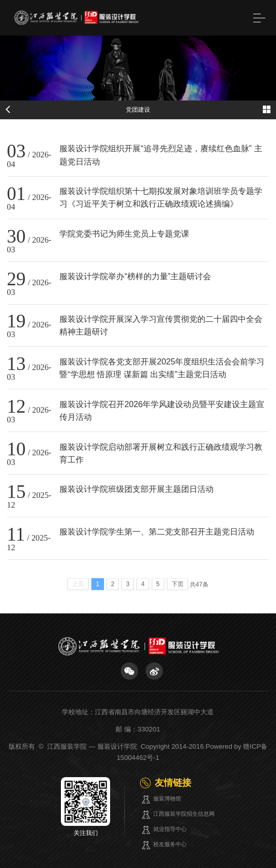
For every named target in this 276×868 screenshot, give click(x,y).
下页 (178, 587)
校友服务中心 (170, 844)
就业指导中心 (170, 829)
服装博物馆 (167, 798)
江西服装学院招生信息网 (184, 814)
